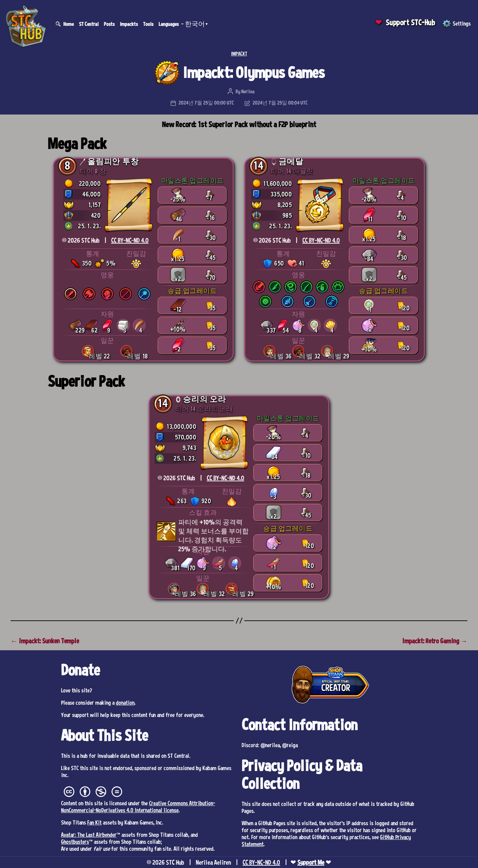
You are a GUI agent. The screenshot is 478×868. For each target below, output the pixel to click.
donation (125, 702)
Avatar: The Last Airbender (89, 834)
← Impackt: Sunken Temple (45, 641)
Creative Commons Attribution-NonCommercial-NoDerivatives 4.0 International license (138, 806)
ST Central (89, 24)
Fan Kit (94, 822)
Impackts (129, 24)
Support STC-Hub (410, 22)
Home (69, 24)
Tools (148, 24)
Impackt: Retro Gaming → (435, 641)
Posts (109, 24)
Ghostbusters (75, 841)
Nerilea (248, 91)
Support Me (311, 862)
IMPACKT (239, 53)
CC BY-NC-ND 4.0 (130, 240)
